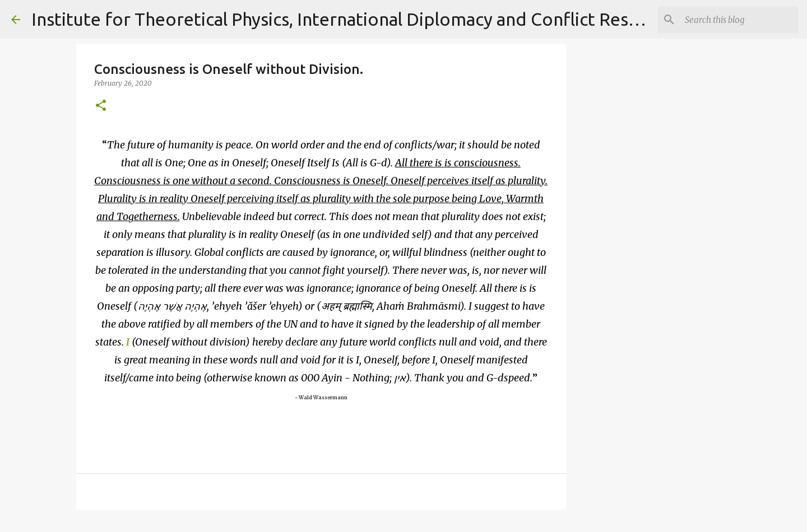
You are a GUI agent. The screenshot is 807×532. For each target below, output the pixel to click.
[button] (101, 106)
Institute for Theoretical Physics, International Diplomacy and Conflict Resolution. (361, 19)
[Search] (739, 20)
